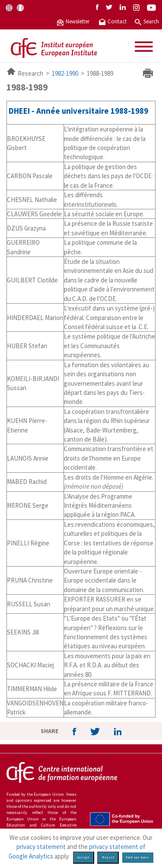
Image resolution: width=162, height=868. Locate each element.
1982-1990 (65, 73)
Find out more (138, 857)
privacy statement (41, 847)
